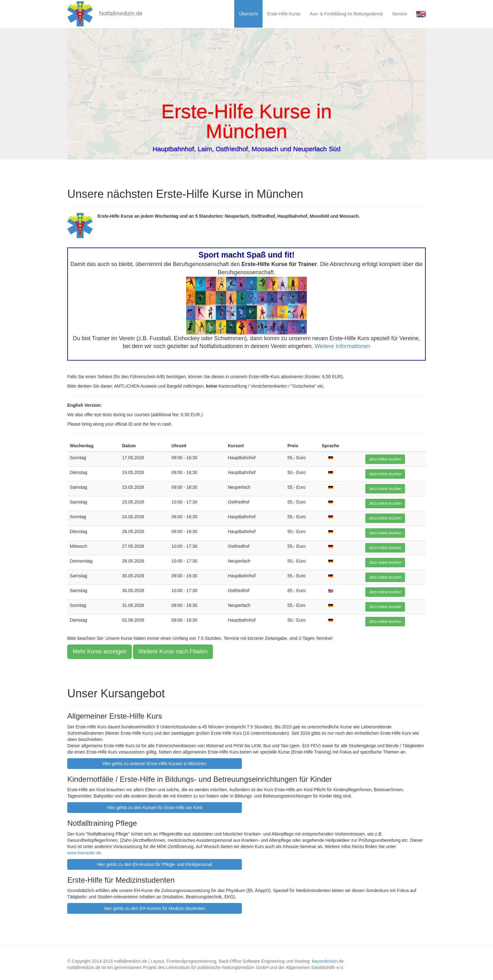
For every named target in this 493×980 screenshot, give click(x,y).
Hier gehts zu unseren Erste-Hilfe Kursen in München (155, 764)
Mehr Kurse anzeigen (100, 651)
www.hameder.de (84, 853)
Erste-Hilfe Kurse (284, 14)
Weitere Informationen (343, 346)
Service (399, 14)
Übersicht (248, 14)
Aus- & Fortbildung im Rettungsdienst (346, 14)
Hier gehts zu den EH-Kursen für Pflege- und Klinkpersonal (155, 864)
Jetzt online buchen (385, 459)
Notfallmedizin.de (105, 14)
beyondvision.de (328, 961)
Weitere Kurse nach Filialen (173, 651)
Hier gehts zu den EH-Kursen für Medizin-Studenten (155, 908)
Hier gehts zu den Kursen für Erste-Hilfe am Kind (155, 808)
